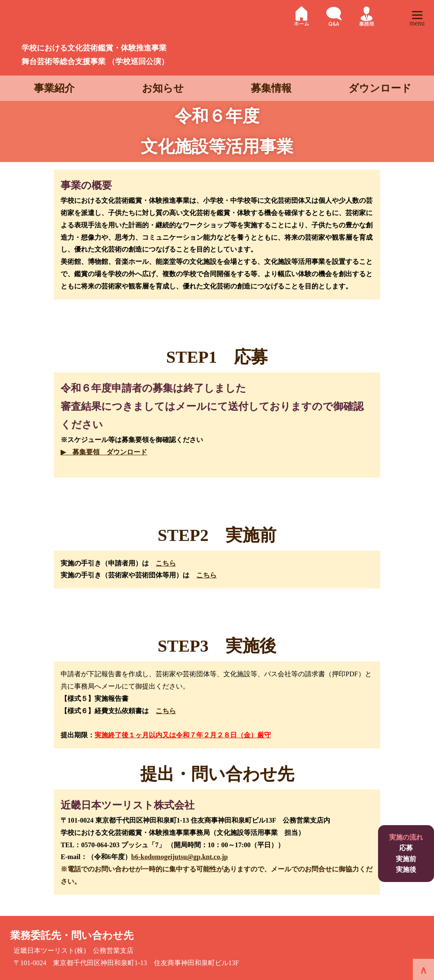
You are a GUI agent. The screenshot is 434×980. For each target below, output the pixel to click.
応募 (406, 848)
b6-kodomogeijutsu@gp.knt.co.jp (180, 857)
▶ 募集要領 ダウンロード (104, 452)
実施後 (406, 869)
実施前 (406, 859)
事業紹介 (54, 88)
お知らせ (163, 88)
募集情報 (271, 88)
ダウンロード (380, 88)
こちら (166, 563)
